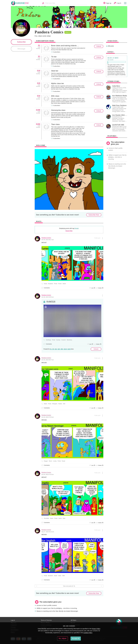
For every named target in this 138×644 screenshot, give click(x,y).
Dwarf (56, 576)
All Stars (74, 620)
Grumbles (46, 518)
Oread (63, 461)
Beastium (51, 576)
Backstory (70, 340)
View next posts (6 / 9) (69, 586)
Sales (60, 576)
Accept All (76, 638)
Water (45, 404)
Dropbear (51, 284)
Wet (64, 404)
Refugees (55, 404)
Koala (45, 284)
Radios (60, 404)
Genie (60, 518)
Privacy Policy (96, 629)
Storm (50, 461)
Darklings (48, 340)
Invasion (64, 340)
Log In (13, 620)
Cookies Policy (88, 633)
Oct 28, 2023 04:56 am (48, 297)
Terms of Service (46, 620)
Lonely (55, 461)
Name (52, 518)
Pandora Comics (46, 238)
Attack (64, 284)
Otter (64, 518)
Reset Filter (69, 231)
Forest (60, 284)
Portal (76, 228)
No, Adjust (62, 638)
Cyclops (58, 340)
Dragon (46, 461)
